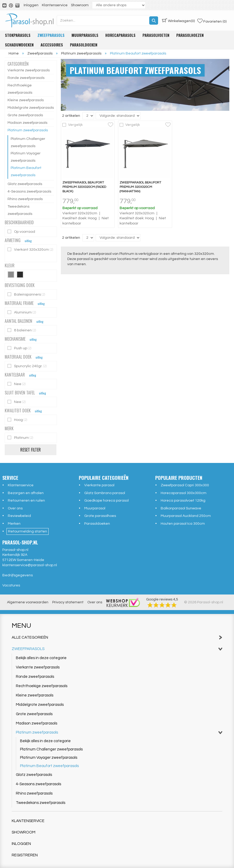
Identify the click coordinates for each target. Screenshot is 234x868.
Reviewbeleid (19, 516)
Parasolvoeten (156, 35)
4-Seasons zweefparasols (29, 192)
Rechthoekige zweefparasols (20, 89)
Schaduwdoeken (19, 45)
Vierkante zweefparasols (29, 70)
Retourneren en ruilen (26, 501)
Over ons (15, 508)
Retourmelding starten (28, 531)
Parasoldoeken (84, 45)
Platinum (21, 438)
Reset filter (31, 450)
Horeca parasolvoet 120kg (183, 501)
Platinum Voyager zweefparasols (26, 157)
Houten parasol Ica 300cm (183, 524)
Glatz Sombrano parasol (105, 493)
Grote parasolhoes (100, 516)
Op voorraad (22, 232)
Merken (14, 524)
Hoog (18, 420)
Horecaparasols (120, 35)
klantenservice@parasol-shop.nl (30, 565)
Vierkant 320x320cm (30, 250)
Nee (17, 384)
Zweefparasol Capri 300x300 (185, 485)
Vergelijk (75, 125)
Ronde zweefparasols (26, 78)
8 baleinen (22, 330)
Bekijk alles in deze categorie (41, 658)
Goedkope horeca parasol (106, 501)
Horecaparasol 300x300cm (184, 493)
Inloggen (31, 5)
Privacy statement (68, 602)
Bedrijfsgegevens (18, 575)
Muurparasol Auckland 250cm (186, 516)
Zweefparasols (51, 35)
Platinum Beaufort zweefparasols (26, 172)
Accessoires (52, 45)
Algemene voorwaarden (28, 602)
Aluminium (22, 312)
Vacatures (11, 585)
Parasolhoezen (190, 35)
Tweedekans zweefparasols (20, 210)
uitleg (28, 241)
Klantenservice (55, 5)
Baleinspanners (27, 294)
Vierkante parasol (99, 485)
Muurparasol (95, 508)
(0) (178, 20)
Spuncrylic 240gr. (27, 366)
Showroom (80, 5)
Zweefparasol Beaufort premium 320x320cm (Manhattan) (140, 187)
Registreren (25, 855)
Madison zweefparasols (27, 123)
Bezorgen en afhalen (26, 493)
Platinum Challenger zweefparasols (28, 142)
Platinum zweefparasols (28, 130)
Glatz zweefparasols (25, 184)
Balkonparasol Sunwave (181, 508)
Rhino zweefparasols (25, 199)
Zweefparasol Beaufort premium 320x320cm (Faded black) (84, 187)
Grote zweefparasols (25, 115)
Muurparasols (85, 35)
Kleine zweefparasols (26, 100)
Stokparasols (18, 35)
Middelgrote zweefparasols (31, 108)
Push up (20, 348)
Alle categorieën (117, 637)
